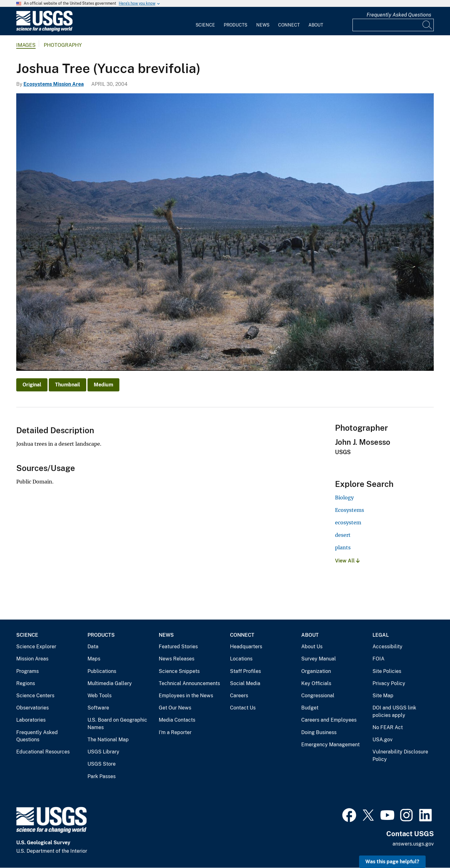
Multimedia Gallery (110, 683)
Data (93, 647)
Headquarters (246, 647)
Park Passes (102, 776)
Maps (94, 659)
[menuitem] (205, 21)
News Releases (177, 659)
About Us (312, 647)
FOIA (378, 659)
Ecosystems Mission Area (54, 84)
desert (343, 535)
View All (347, 561)
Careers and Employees (329, 720)
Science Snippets (179, 671)
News (263, 25)
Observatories (32, 708)
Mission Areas (32, 659)
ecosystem (348, 522)
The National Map (108, 740)
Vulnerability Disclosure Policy (400, 755)
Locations (241, 659)
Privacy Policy (389, 683)
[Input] (393, 25)
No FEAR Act (388, 727)
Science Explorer (36, 647)
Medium (103, 385)
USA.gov (382, 740)
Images (26, 45)
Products (235, 25)
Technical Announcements (189, 683)
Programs (27, 671)
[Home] (44, 30)
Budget (310, 708)
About (316, 25)
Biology (344, 498)
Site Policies (387, 671)
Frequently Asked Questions (399, 15)
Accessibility (387, 647)
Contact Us (243, 708)
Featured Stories (178, 647)
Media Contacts (177, 720)
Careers (239, 696)
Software (98, 708)
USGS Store (102, 764)
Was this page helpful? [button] (392, 862)
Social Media (245, 683)
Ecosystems (350, 510)
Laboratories (31, 720)
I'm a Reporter (175, 732)
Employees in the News (186, 696)
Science (205, 25)
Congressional (318, 696)
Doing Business (319, 732)
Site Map (383, 696)
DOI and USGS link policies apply (394, 711)
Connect (289, 25)
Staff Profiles (245, 671)
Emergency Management (330, 745)
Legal (381, 635)
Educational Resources (43, 752)
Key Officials (316, 683)
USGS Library (103, 752)
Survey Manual (319, 659)
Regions (26, 683)
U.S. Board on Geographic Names (117, 724)
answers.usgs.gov (413, 844)
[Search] (427, 25)
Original (32, 385)
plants (343, 547)
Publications (102, 671)
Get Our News (175, 708)
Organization (316, 671)
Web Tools (100, 696)
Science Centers (35, 696)
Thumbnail (67, 385)
